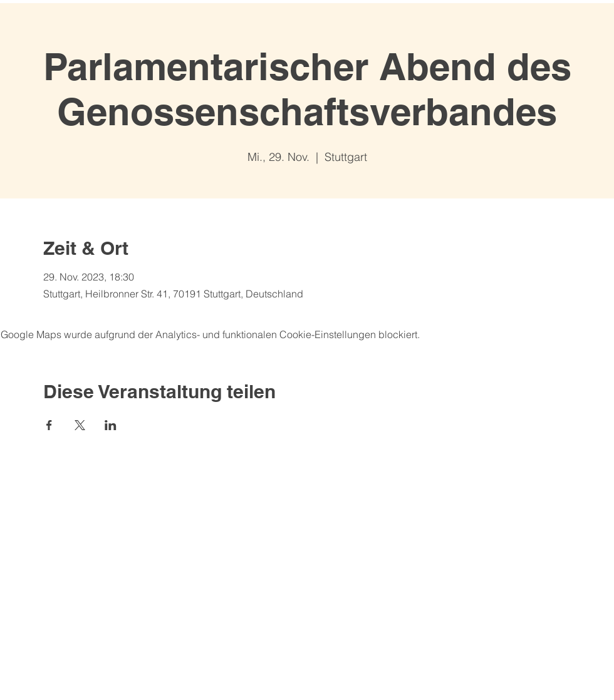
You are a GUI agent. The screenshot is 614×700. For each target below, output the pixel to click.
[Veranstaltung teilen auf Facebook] (49, 425)
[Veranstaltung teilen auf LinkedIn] (111, 425)
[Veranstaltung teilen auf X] (80, 425)
